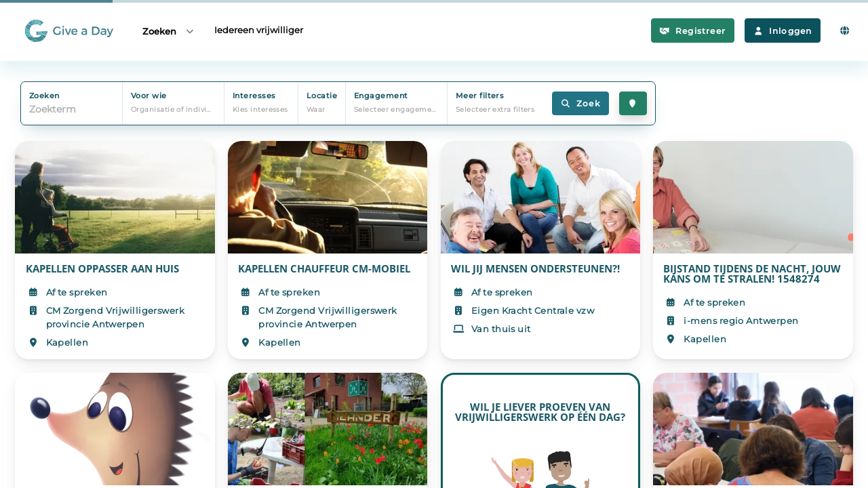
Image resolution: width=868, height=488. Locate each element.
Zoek (580, 103)
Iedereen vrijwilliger (259, 30)
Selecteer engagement (397, 109)
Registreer (693, 31)
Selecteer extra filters (495, 109)
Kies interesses (260, 109)
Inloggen (783, 31)
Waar (316, 109)
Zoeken (169, 31)
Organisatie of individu (174, 109)
